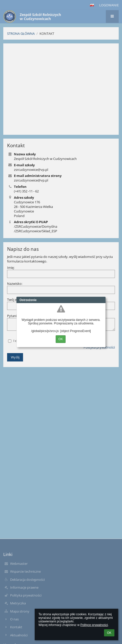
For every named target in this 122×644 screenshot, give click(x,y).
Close (102, 300)
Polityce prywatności (94, 625)
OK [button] (109, 633)
